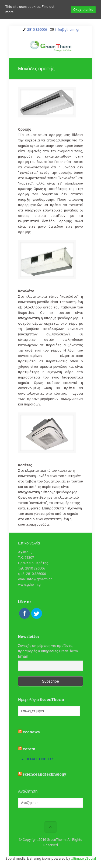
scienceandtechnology (45, 774)
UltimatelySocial (83, 858)
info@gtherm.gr (67, 29)
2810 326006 (37, 29)
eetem (29, 749)
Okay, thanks (83, 10)
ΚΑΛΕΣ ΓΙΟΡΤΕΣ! (40, 759)
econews (31, 732)
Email (23, 657)
